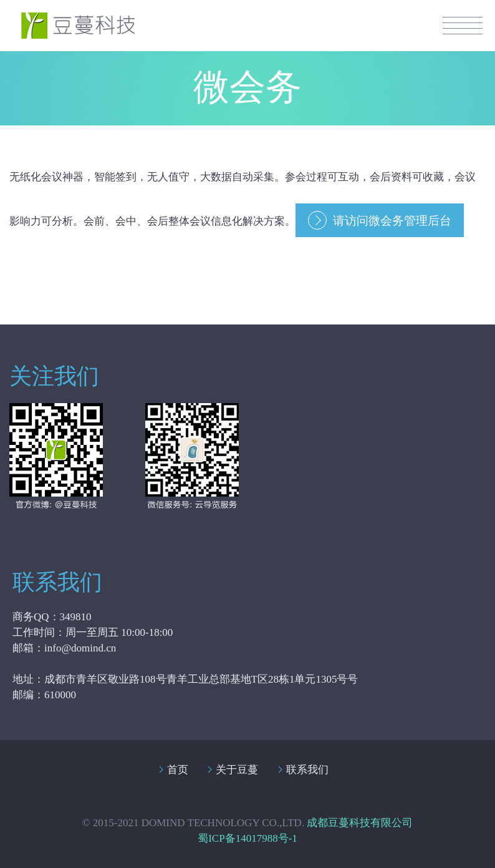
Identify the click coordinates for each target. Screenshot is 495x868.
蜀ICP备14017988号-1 (247, 838)
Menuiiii (463, 26)
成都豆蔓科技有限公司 (360, 823)
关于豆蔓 (237, 770)
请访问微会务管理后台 (392, 221)
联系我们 (307, 770)
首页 (178, 770)
